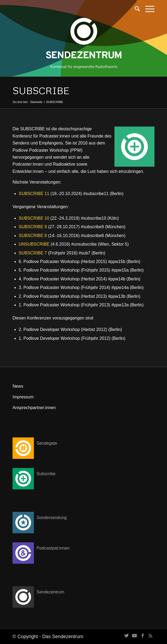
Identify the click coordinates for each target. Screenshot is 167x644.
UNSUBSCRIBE (34, 244)
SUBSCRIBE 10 (34, 218)
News (18, 386)
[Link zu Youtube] (134, 636)
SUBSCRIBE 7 (33, 253)
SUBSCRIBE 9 (33, 227)
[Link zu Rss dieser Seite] (150, 636)
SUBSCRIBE (41, 90)
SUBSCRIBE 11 (34, 194)
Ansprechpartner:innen (34, 408)
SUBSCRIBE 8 (33, 236)
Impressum (23, 397)
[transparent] (69, 11)
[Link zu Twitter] (126, 636)
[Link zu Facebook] (142, 636)
